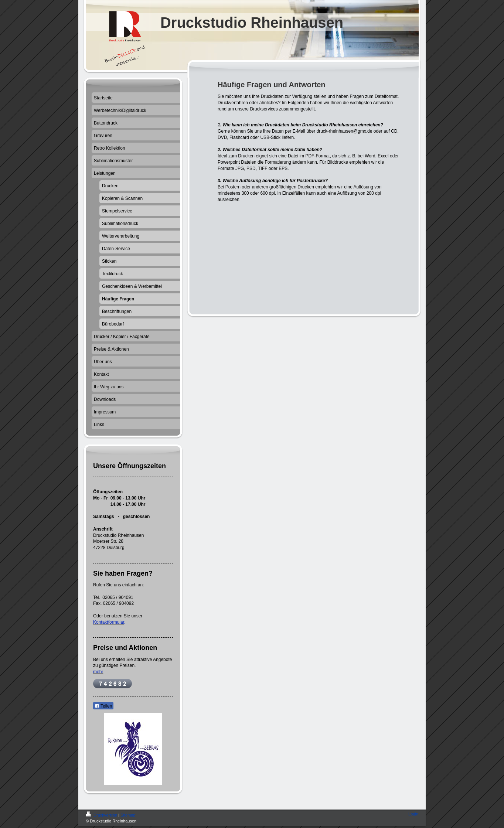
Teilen (103, 706)
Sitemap (128, 815)
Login (413, 814)
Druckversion (102, 815)
